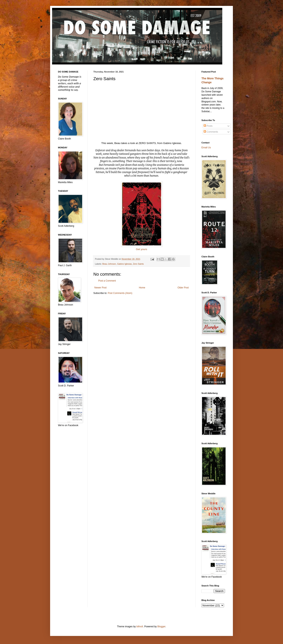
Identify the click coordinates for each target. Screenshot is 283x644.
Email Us (206, 148)
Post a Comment (107, 281)
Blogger (161, 627)
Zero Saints (138, 264)
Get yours (141, 249)
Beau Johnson (109, 264)
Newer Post (100, 288)
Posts (208, 126)
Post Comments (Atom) (120, 293)
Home (142, 288)
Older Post (183, 288)
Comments (211, 132)
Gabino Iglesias (124, 264)
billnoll (140, 627)
